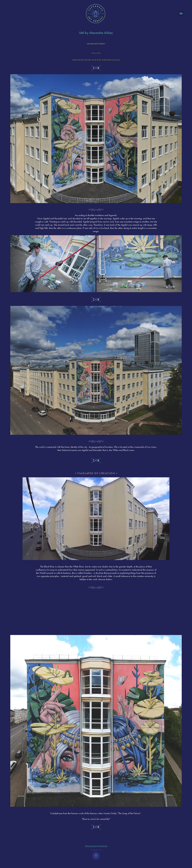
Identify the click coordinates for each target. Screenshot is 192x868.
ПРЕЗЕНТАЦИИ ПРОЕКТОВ (96, 846)
